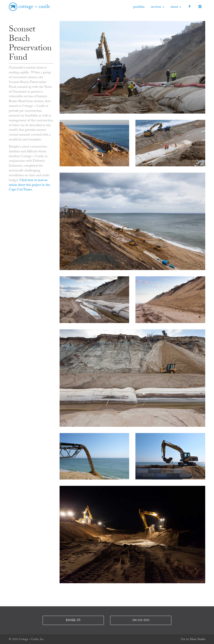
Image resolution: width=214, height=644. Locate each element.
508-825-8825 (141, 621)
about (176, 7)
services (158, 7)
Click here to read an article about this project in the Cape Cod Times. (29, 185)
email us (73, 621)
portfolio (139, 7)
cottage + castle (34, 7)
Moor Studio (197, 640)
